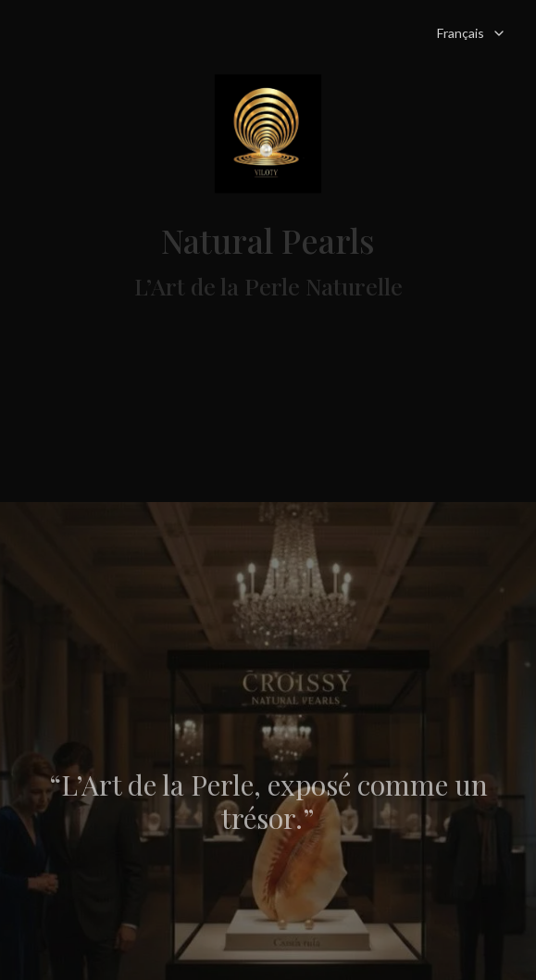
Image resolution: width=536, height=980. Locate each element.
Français (472, 33)
